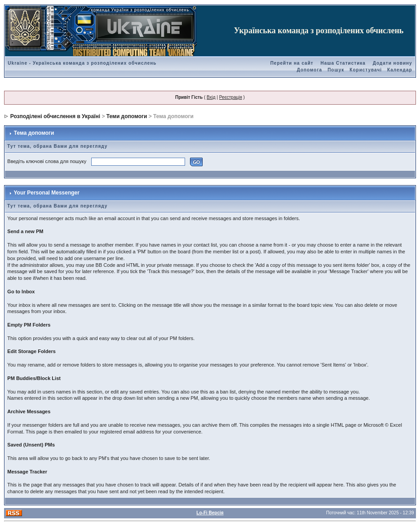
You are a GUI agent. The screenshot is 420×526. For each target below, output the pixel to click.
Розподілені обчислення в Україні (55, 116)
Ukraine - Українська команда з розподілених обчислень (82, 63)
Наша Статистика (343, 63)
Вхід (211, 97)
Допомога (309, 70)
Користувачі (366, 70)
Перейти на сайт (292, 63)
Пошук (336, 70)
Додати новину (393, 63)
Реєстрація (231, 97)
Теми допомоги (127, 116)
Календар (400, 70)
